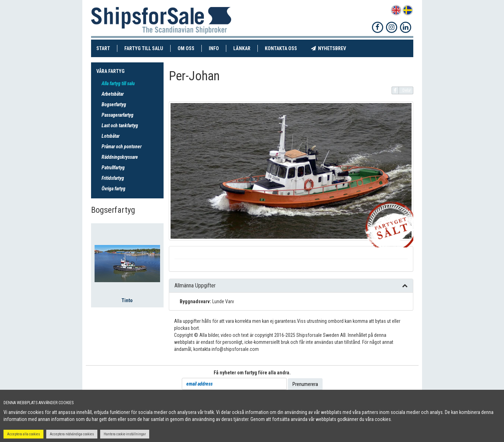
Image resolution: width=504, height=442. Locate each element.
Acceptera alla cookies (23, 434)
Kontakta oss (284, 48)
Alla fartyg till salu (118, 83)
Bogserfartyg (114, 104)
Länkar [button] (242, 48)
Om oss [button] (186, 48)
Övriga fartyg (113, 189)
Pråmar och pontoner (122, 147)
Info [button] (214, 48)
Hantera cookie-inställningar (125, 434)
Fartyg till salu (147, 48)
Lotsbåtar (111, 136)
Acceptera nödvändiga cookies (72, 434)
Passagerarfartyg (118, 115)
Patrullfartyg (113, 168)
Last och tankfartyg (120, 125)
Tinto (127, 300)
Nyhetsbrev (332, 48)
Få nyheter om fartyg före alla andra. (252, 373)
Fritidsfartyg (113, 178)
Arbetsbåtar (113, 94)
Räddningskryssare (120, 157)
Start (107, 48)
